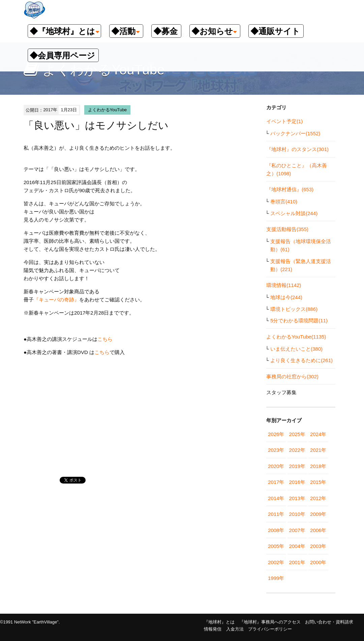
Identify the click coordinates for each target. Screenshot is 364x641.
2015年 (318, 482)
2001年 (297, 562)
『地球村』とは (219, 622)
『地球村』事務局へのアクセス (270, 622)
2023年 (276, 450)
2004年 (297, 546)
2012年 (318, 498)
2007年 (297, 530)
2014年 (276, 498)
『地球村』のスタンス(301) (297, 149)
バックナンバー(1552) (295, 133)
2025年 (297, 434)
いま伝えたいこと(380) (296, 349)
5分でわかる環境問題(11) (299, 320)
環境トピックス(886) (294, 309)
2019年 (297, 466)
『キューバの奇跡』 (56, 300)
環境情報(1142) (284, 285)
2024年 (318, 434)
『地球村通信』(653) (290, 189)
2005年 (276, 546)
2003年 (318, 546)
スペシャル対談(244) (294, 213)
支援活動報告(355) (287, 229)
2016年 (297, 482)
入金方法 (235, 629)
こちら (105, 339)
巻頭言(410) (284, 201)
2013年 (297, 498)
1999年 (276, 578)
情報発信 (213, 629)
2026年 (276, 434)
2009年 (318, 514)
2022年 (297, 450)
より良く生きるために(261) (301, 360)
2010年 (297, 514)
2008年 (276, 530)
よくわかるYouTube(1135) (296, 337)
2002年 (276, 562)
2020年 (276, 466)
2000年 (318, 562)
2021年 (318, 450)
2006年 (318, 530)
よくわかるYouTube (108, 110)
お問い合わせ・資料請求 (329, 622)
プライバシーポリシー (270, 629)
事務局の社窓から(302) (292, 376)
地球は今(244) (286, 297)
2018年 (318, 466)
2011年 (276, 514)
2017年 (276, 482)
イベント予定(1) (284, 121)
